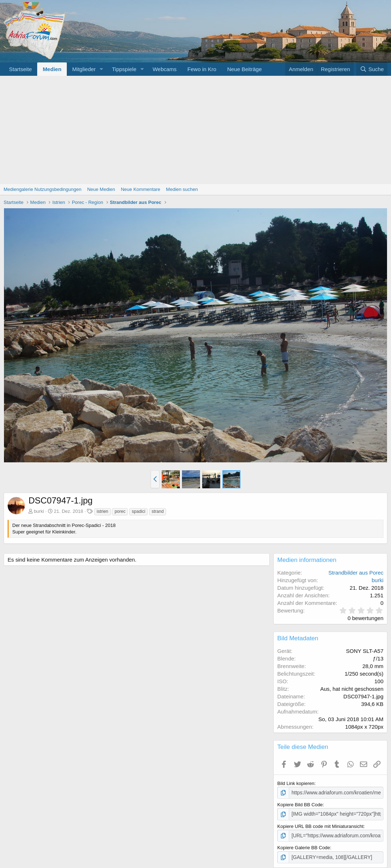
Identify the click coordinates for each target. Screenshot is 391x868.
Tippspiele (124, 69)
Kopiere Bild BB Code (300, 804)
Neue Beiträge (244, 69)
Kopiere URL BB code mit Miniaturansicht (320, 825)
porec (120, 511)
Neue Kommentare (141, 189)
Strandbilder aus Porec (356, 573)
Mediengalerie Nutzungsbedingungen (42, 189)
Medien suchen (182, 189)
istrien (103, 511)
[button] (101, 69)
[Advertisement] (195, 130)
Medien (52, 69)
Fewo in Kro (202, 69)
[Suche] (372, 69)
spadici (138, 511)
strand (158, 511)
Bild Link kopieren (296, 783)
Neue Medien (101, 189)
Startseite (20, 69)
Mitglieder (84, 69)
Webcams (165, 69)
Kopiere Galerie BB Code (304, 847)
